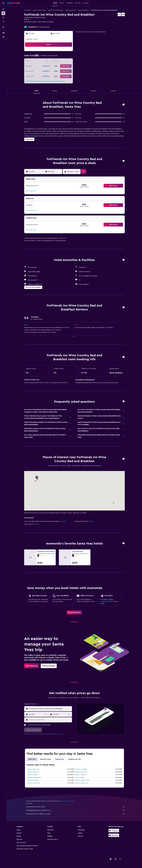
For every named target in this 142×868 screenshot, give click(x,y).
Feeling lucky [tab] (60, 759)
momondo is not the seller (75, 807)
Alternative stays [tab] (46, 759)
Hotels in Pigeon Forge (82, 780)
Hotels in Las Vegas (81, 769)
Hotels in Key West (81, 772)
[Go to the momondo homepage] (14, 3)
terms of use (49, 734)
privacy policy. (59, 734)
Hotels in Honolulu (33, 772)
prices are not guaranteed (67, 801)
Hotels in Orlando (80, 775)
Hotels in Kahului (32, 775)
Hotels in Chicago (33, 780)
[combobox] (50, 709)
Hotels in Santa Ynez (83, 10)
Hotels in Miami (80, 777)
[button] (3, 3)
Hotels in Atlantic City (82, 783)
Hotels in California (70, 10)
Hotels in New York (33, 769)
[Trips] (3, 27)
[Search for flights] (3, 9)
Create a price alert (107, 602)
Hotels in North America (39, 10)
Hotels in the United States (55, 10)
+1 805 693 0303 (30, 24)
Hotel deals (27, 10)
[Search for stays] (3, 13)
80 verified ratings (43, 27)
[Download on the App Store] (114, 835)
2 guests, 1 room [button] (32, 39)
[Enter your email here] (50, 720)
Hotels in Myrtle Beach (34, 777)
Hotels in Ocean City (33, 783)
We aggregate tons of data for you (75, 810)
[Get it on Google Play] (114, 831)
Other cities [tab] (32, 759)
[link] (74, 612)
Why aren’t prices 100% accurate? (75, 814)
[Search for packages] (3, 22)
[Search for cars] (3, 17)
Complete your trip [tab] (74, 759)
